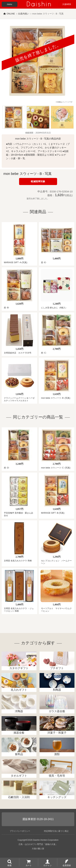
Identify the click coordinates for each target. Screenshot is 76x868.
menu (10, 4)
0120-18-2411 (45, 819)
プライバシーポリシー (20, 831)
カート (29, 865)
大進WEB (67, 4)
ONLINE (11, 14)
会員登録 (67, 865)
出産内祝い (24, 14)
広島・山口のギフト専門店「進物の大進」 (38, 844)
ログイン (48, 865)
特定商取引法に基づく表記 (56, 831)
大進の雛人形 (38, 849)
